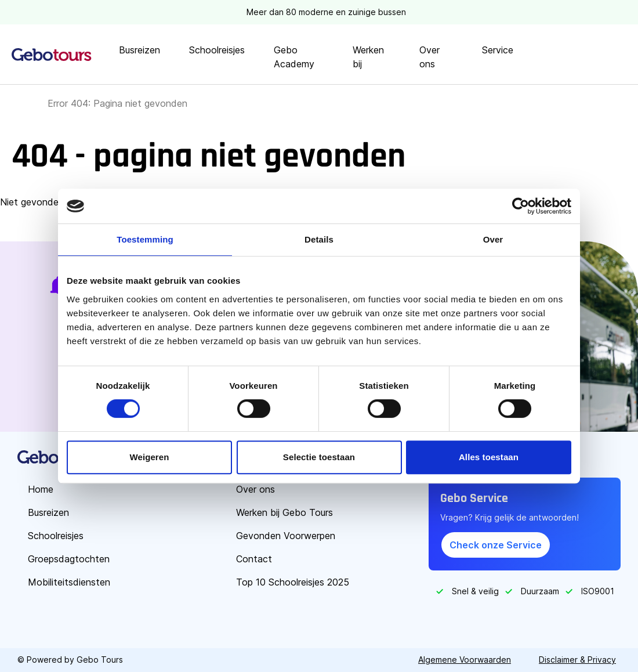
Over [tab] (493, 239)
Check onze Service (496, 545)
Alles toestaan (489, 457)
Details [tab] (319, 239)
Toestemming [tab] (145, 239)
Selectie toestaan (319, 457)
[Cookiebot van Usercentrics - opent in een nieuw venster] (521, 206)
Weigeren (149, 457)
